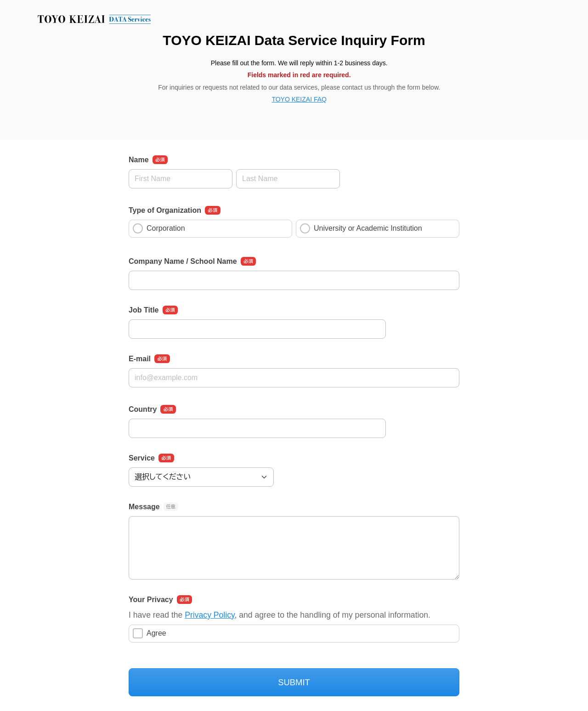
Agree (150, 633)
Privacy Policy (209, 615)
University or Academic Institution (361, 228)
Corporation (159, 228)
